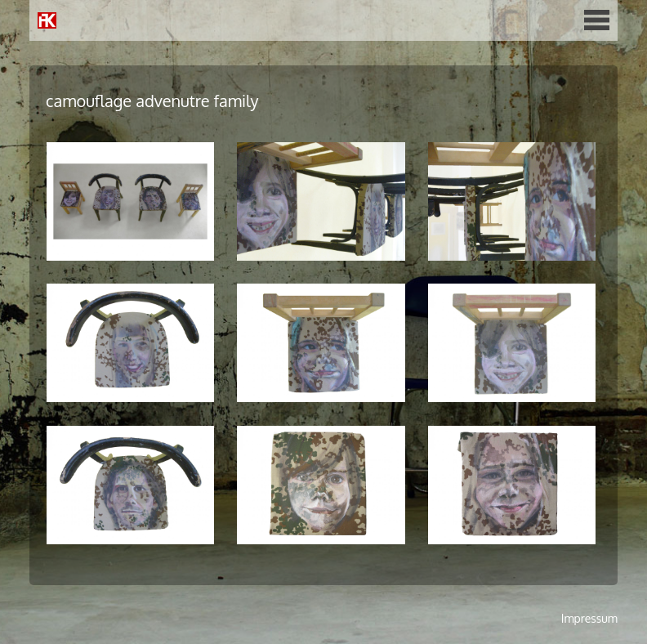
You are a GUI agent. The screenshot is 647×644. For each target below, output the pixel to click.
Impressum (589, 618)
